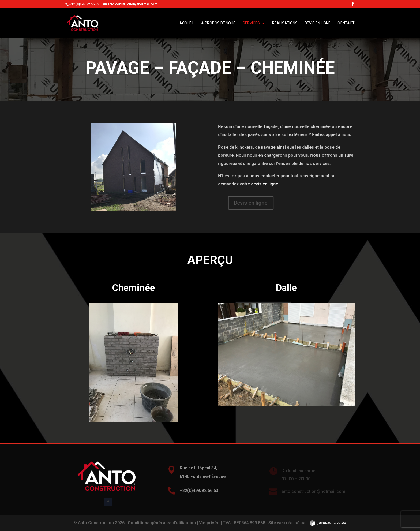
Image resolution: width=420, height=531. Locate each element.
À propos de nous (218, 23)
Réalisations (285, 23)
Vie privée (209, 523)
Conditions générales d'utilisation (162, 523)
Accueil (187, 23)
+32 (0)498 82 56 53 (84, 4)
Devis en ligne (318, 23)
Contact (346, 23)
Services (251, 23)
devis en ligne (268, 184)
